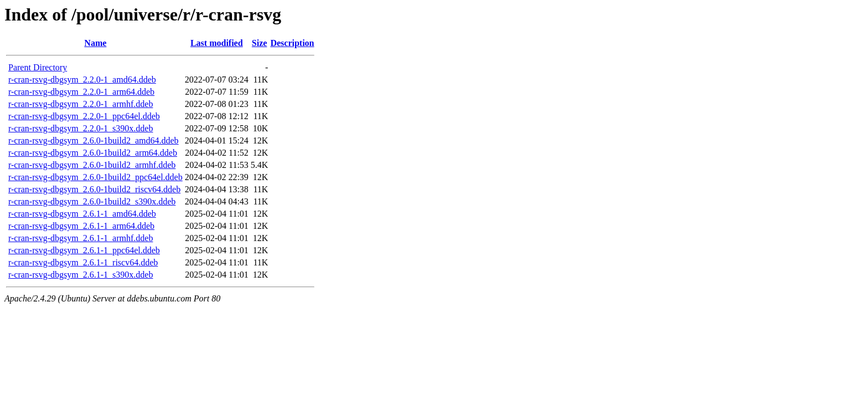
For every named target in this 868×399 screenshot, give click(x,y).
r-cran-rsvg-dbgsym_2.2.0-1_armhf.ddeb (81, 104)
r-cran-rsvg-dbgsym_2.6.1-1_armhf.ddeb (81, 238)
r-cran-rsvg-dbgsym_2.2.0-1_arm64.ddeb (81, 92)
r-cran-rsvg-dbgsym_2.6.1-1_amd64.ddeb (82, 214)
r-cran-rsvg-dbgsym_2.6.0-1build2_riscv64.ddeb (94, 189)
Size (260, 43)
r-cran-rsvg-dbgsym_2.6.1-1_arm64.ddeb (81, 226)
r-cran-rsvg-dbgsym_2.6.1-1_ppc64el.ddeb (84, 250)
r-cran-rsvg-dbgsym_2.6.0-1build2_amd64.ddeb (94, 140)
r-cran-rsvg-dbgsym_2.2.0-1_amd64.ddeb (82, 80)
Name (95, 43)
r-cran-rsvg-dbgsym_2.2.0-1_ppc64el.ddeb (84, 116)
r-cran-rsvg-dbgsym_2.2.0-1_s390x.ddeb (81, 128)
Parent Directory (38, 67)
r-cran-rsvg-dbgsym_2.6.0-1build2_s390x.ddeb (92, 201)
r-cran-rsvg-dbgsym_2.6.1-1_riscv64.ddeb (83, 262)
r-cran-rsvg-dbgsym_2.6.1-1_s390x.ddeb (81, 275)
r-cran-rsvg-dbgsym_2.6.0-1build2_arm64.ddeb (93, 153)
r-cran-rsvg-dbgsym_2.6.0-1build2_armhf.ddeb (92, 165)
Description (292, 43)
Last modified (217, 43)
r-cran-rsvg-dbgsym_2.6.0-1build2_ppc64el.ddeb (95, 177)
